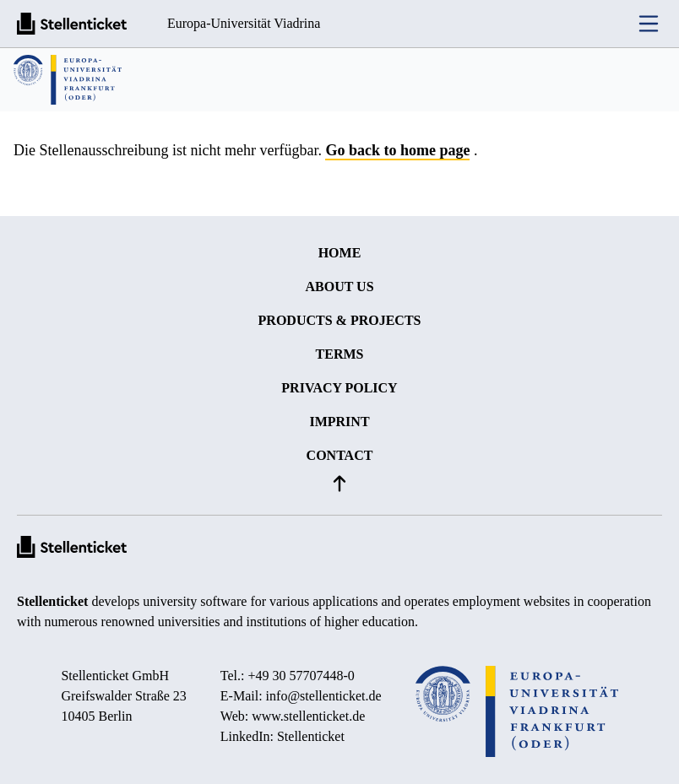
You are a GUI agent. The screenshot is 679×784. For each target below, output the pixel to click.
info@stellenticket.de (324, 696)
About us (339, 287)
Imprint (339, 422)
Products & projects (340, 320)
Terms (340, 354)
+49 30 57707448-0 (301, 676)
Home (340, 253)
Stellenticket (52, 601)
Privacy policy (339, 388)
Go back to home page (397, 150)
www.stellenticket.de (308, 716)
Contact (340, 455)
